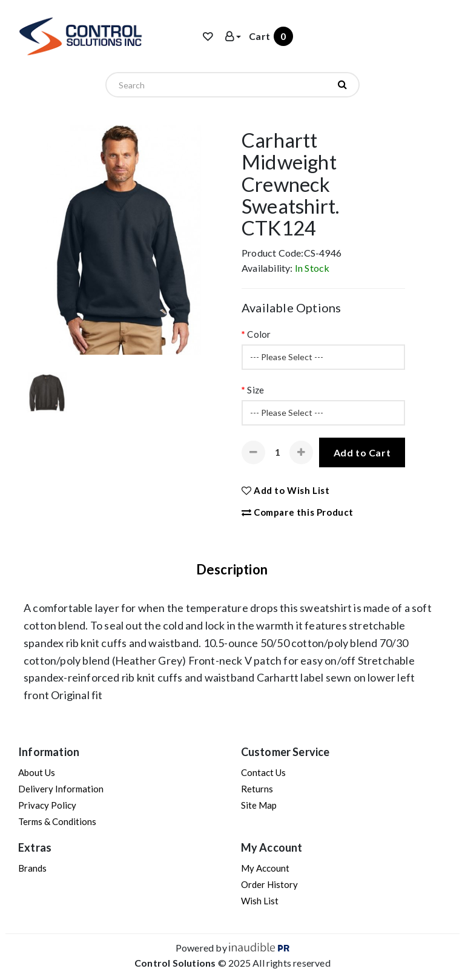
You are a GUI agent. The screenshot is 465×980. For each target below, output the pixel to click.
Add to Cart (362, 452)
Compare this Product (298, 512)
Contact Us (263, 772)
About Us (37, 772)
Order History (269, 884)
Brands (32, 868)
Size (256, 390)
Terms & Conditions (57, 821)
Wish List (260, 901)
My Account (265, 868)
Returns (257, 789)
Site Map (259, 805)
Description (232, 569)
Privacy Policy (47, 805)
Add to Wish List (286, 490)
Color (259, 334)
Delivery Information (61, 789)
